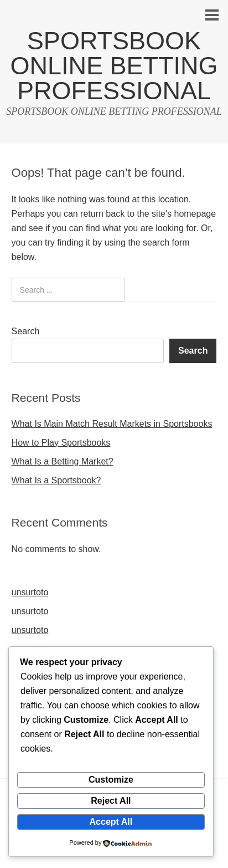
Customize (111, 780)
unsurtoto (30, 592)
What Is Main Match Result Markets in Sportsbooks (112, 424)
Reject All (111, 801)
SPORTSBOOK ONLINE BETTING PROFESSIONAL (114, 66)
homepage (195, 214)
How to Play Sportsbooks (61, 443)
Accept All (111, 822)
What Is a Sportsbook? (56, 480)
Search (26, 331)
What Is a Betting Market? (63, 461)
